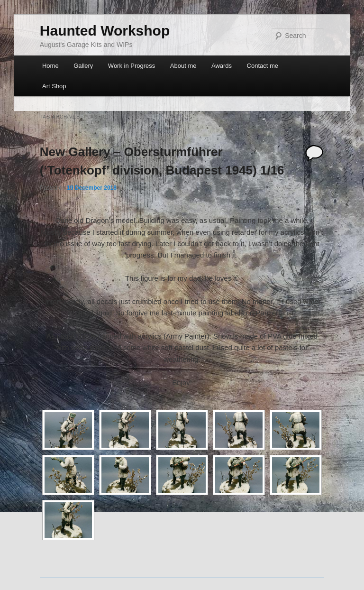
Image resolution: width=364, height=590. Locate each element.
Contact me (263, 66)
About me (183, 66)
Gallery (83, 66)
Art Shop (54, 86)
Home (50, 66)
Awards (222, 66)
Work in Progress (132, 66)
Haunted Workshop (105, 31)
